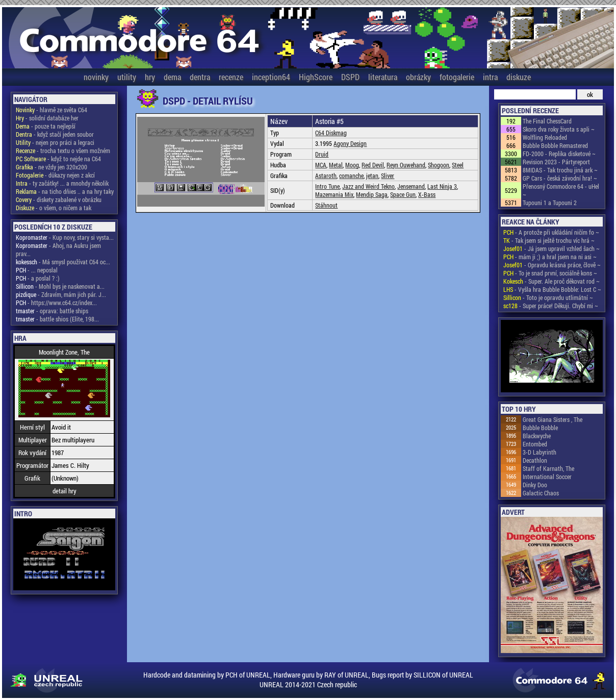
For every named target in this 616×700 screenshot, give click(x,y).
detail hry (65, 491)
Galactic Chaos (541, 493)
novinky (96, 77)
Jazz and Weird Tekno (368, 186)
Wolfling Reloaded (545, 137)
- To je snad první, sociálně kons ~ (550, 273)
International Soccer (547, 477)
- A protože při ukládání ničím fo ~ (551, 232)
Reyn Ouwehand (406, 165)
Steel (458, 165)
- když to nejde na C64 (58, 159)
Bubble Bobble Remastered (555, 145)
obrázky (418, 77)
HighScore (316, 77)
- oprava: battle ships (52, 311)
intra (490, 77)
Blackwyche (537, 436)
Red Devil (373, 165)
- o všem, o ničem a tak (54, 208)
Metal (336, 165)
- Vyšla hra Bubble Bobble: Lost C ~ (552, 289)
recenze (231, 77)
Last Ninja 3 (442, 186)
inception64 (271, 77)
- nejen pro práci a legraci (55, 142)
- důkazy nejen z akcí (55, 175)
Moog (352, 165)
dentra (200, 77)
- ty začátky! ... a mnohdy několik (62, 183)
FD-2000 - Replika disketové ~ (559, 154)
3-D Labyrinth (540, 452)
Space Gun (403, 194)
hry (150, 77)
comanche (351, 176)
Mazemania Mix (334, 194)
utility (127, 77)
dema (172, 77)
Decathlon (535, 460)
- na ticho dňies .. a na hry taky (65, 191)
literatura (383, 77)
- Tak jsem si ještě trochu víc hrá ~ (549, 240)
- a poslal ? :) (38, 278)
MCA (321, 165)
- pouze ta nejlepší (46, 126)
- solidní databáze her (47, 118)
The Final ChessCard (547, 121)
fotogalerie (457, 77)
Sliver (388, 176)
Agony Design (350, 143)
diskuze (519, 77)
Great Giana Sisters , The (553, 419)
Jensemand (411, 186)
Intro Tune (327, 186)
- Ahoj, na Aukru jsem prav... (58, 249)
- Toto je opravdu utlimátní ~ (548, 297)
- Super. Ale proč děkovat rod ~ (551, 281)
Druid (322, 154)
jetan (372, 176)
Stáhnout (326, 205)
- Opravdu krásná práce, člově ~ (552, 265)
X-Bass (427, 194)
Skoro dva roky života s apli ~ (559, 129)
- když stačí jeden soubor (55, 134)
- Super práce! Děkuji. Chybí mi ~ (551, 306)
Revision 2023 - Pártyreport (556, 162)
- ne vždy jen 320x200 (52, 167)
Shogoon (439, 165)
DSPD (350, 77)
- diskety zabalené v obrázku (59, 199)
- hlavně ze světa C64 (52, 110)
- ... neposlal (37, 270)
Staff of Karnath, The (548, 468)
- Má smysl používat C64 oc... (63, 262)
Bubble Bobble (540, 428)
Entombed (535, 444)
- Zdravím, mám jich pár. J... (61, 294)
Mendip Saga (372, 194)
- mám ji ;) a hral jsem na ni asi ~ (550, 257)
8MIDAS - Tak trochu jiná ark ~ (560, 170)
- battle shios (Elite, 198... (57, 319)
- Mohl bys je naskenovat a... (60, 286)
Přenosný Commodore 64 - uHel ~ (561, 190)
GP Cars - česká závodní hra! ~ (560, 178)
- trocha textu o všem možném (63, 151)
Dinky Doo (535, 485)
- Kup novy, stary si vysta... (65, 237)
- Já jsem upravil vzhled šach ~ (551, 248)
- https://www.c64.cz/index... (56, 303)
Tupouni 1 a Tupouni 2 (550, 203)
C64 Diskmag (331, 133)
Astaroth (326, 176)
